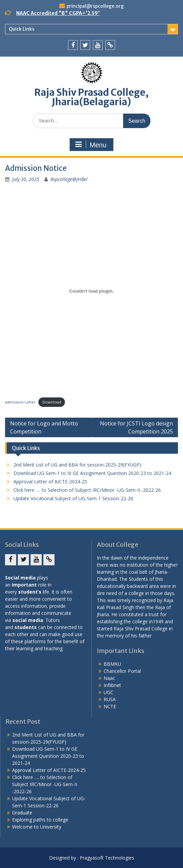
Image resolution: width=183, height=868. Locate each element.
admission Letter (20, 402)
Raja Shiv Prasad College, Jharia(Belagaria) (91, 97)
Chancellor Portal (122, 671)
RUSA (110, 699)
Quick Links (22, 29)
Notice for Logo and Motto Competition (44, 427)
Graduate (22, 813)
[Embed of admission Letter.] (91, 291)
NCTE (110, 706)
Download (52, 402)
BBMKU (112, 664)
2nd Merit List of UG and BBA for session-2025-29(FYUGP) (77, 465)
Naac (109, 678)
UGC (108, 692)
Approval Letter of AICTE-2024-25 (50, 482)
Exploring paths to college (40, 820)
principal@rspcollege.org (95, 6)
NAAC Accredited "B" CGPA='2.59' (58, 13)
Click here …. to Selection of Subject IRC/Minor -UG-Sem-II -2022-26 (87, 490)
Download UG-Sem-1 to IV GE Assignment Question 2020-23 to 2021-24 (92, 473)
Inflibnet (112, 685)
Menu (90, 145)
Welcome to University (37, 827)
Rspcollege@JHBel (69, 179)
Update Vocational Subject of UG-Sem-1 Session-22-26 (73, 498)
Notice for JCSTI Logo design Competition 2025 (136, 427)
